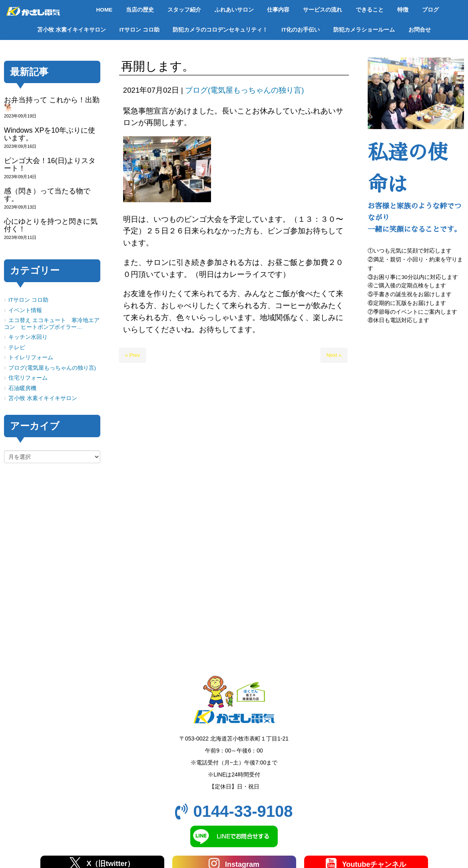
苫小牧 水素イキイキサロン (43, 398)
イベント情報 (25, 310)
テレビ (17, 347)
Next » (334, 355)
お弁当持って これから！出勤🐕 (52, 104)
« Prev (133, 355)
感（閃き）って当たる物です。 (47, 195)
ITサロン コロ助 (28, 300)
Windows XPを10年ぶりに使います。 (50, 134)
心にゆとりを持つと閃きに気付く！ (51, 225)
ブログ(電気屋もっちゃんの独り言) (244, 90)
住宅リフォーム (28, 378)
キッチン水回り (28, 337)
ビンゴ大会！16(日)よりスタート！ (50, 164)
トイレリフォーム (31, 357)
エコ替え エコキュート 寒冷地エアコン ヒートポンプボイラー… (52, 324)
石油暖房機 (22, 388)
